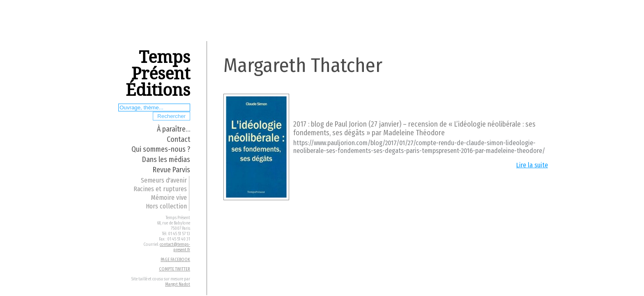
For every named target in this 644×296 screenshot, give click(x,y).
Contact (178, 140)
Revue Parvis (171, 170)
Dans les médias (166, 160)
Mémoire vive (169, 198)
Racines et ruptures (160, 189)
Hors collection (166, 206)
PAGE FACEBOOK (175, 260)
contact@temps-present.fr (175, 247)
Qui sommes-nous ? (161, 149)
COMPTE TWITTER (175, 269)
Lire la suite (532, 165)
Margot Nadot (178, 284)
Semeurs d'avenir (164, 180)
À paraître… (174, 129)
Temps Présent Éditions (158, 74)
